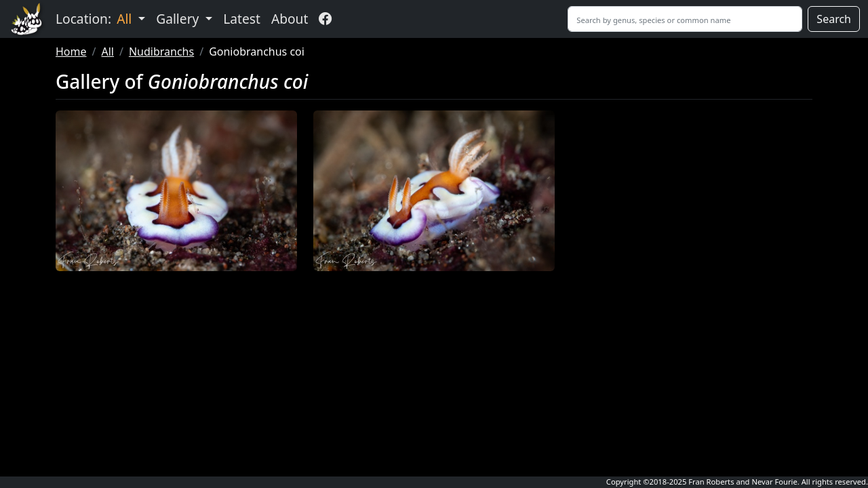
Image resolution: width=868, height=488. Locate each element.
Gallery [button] (179, 19)
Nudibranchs (161, 52)
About (290, 19)
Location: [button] (95, 19)
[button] (176, 191)
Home (71, 52)
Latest (242, 19)
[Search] (685, 19)
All (107, 52)
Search (834, 19)
